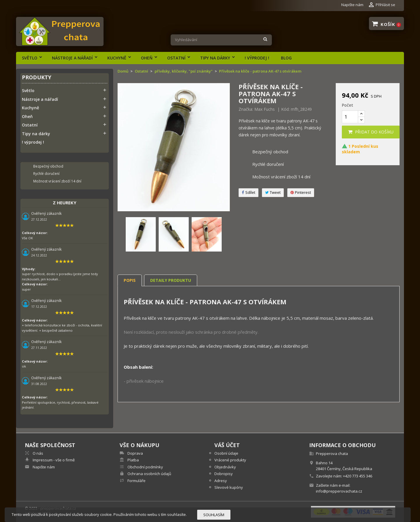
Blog (286, 58)
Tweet (273, 192)
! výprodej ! (257, 58)
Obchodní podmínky (145, 467)
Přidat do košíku (371, 132)
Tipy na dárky (215, 58)
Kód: (285, 109)
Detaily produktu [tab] (171, 280)
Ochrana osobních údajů (149, 474)
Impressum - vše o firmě (53, 460)
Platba (133, 460)
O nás (37, 453)
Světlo (30, 58)
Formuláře (136, 481)
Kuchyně (117, 58)
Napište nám (352, 5)
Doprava (135, 453)
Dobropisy (224, 474)
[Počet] (350, 117)
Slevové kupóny (229, 487)
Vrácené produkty (230, 460)
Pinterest (301, 192)
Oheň (147, 58)
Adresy (221, 481)
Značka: (246, 109)
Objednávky (225, 467)
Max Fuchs (265, 109)
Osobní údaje (226, 453)
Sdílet (249, 192)
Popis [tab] (130, 280)
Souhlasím (214, 515)
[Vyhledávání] (221, 40)
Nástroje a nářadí (72, 58)
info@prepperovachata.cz (339, 491)
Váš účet (227, 445)
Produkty (37, 78)
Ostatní (176, 58)
